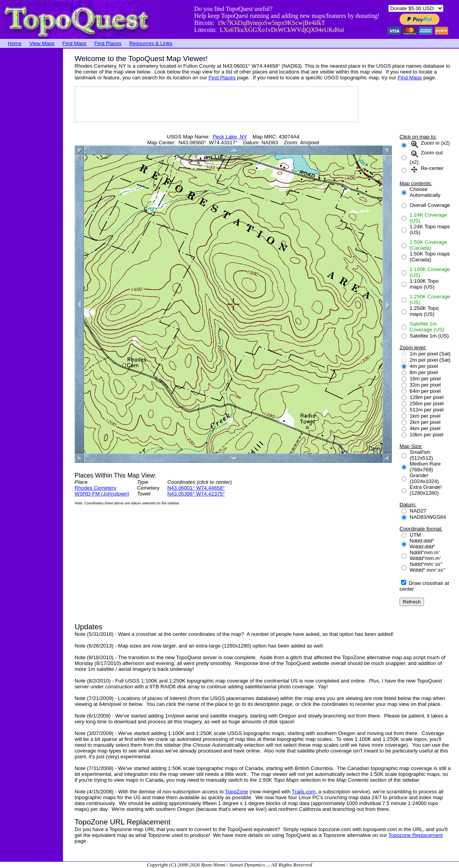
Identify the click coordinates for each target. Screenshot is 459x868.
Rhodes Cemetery (95, 488)
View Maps (42, 43)
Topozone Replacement (415, 835)
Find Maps (75, 43)
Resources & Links (151, 43)
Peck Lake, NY (230, 137)
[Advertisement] (31, 165)
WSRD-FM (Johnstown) (102, 494)
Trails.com (304, 792)
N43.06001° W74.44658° (196, 488)
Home (15, 43)
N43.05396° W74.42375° (196, 494)
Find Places (108, 43)
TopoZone (236, 792)
